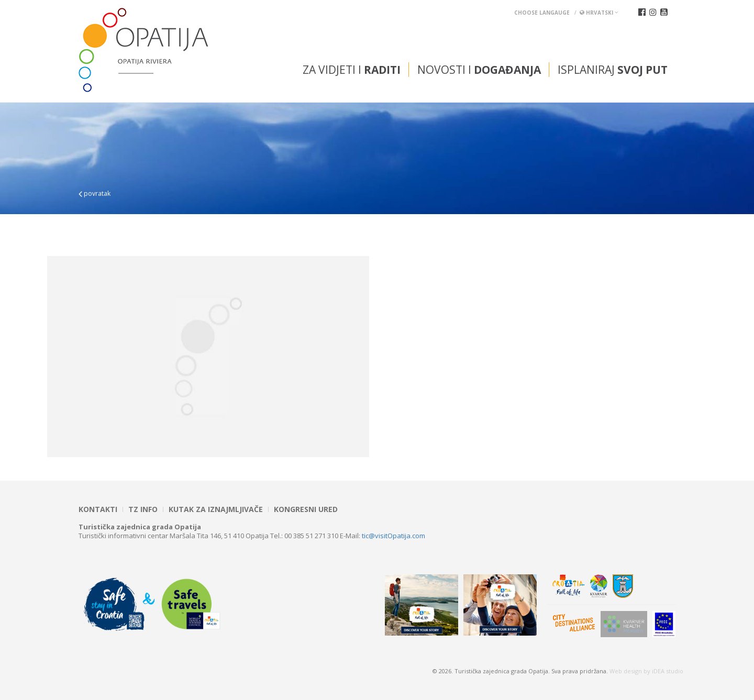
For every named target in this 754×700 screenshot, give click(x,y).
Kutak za (216, 509)
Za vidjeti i (352, 70)
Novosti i (479, 70)
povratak (95, 193)
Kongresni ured (306, 509)
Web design (626, 671)
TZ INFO (143, 509)
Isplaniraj (613, 70)
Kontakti (98, 509)
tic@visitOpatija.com (393, 536)
